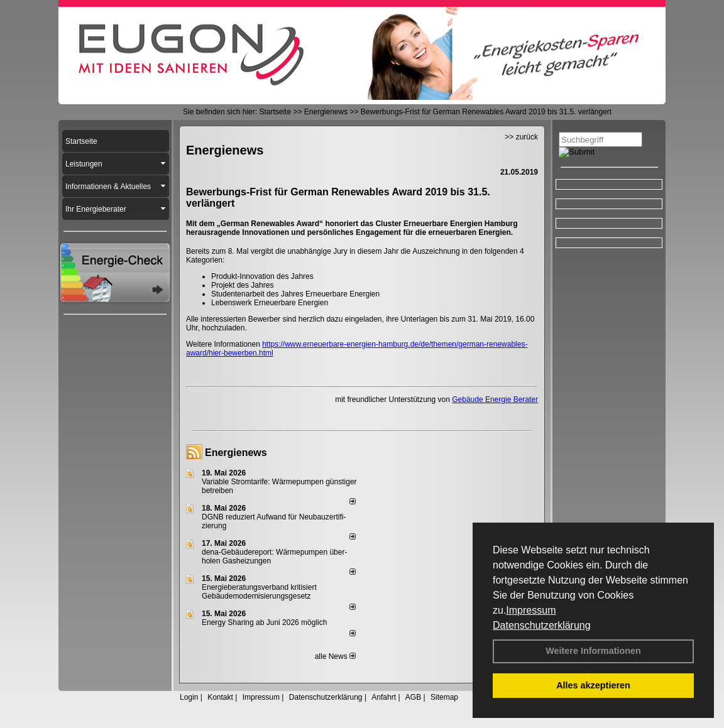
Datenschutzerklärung (542, 625)
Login (189, 697)
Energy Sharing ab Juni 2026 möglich (264, 622)
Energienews (236, 453)
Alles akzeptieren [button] (593, 685)
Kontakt (220, 697)
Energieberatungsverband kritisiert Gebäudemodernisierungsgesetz (259, 592)
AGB (413, 697)
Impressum (531, 610)
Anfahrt (384, 697)
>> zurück (521, 137)
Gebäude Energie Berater (495, 399)
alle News (335, 656)
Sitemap (444, 697)
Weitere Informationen (593, 651)
